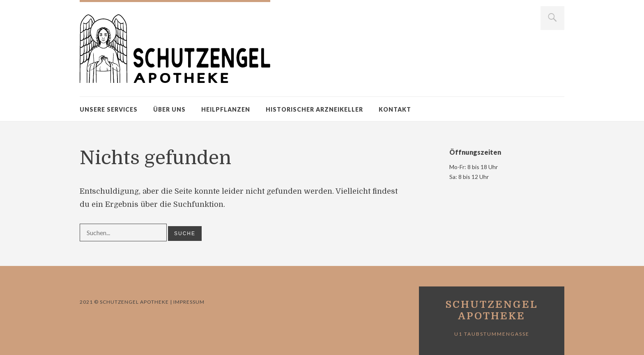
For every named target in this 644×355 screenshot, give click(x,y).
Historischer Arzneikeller (314, 109)
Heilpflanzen (226, 109)
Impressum (188, 302)
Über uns (169, 109)
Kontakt (395, 109)
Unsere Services (109, 109)
